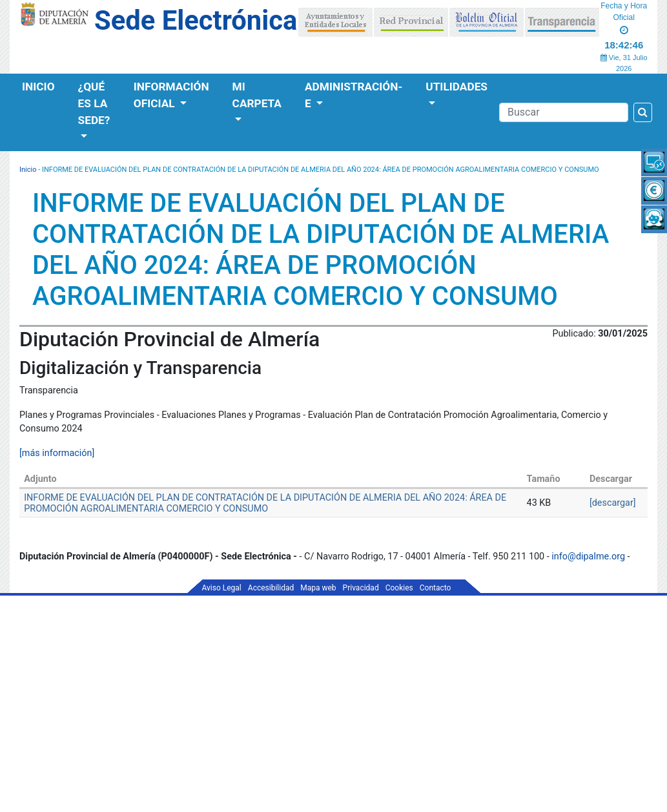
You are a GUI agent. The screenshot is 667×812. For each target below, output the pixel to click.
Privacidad (361, 588)
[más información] (57, 453)
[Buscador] (564, 112)
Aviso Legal (222, 588)
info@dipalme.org (588, 557)
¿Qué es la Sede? (94, 103)
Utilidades (457, 87)
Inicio (38, 87)
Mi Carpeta (257, 95)
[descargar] (613, 503)
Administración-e (354, 95)
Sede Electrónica (196, 20)
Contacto (436, 588)
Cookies (399, 588)
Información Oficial (171, 95)
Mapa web (318, 588)
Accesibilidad (271, 588)
